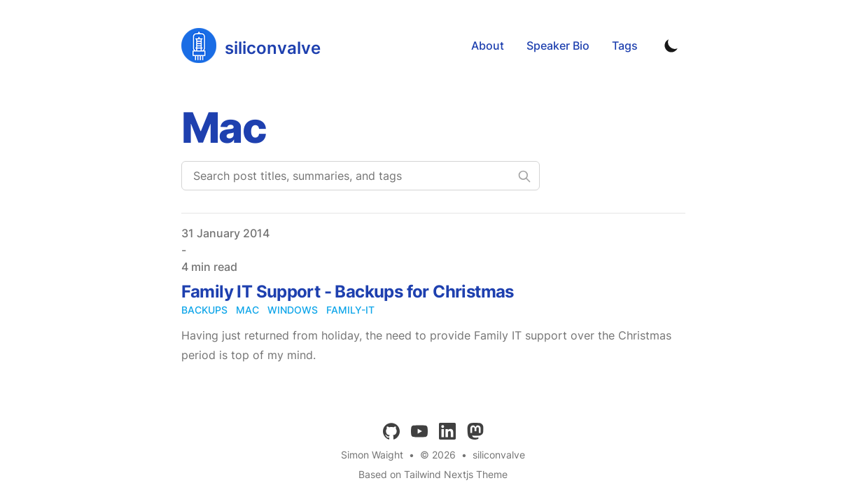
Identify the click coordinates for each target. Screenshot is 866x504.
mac (247, 310)
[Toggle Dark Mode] (671, 45)
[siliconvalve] (251, 45)
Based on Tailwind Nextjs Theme (433, 474)
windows (293, 310)
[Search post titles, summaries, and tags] (361, 176)
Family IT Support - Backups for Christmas (348, 292)
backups (204, 310)
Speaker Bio (558, 45)
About (488, 45)
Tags (625, 45)
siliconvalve (499, 455)
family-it (350, 310)
